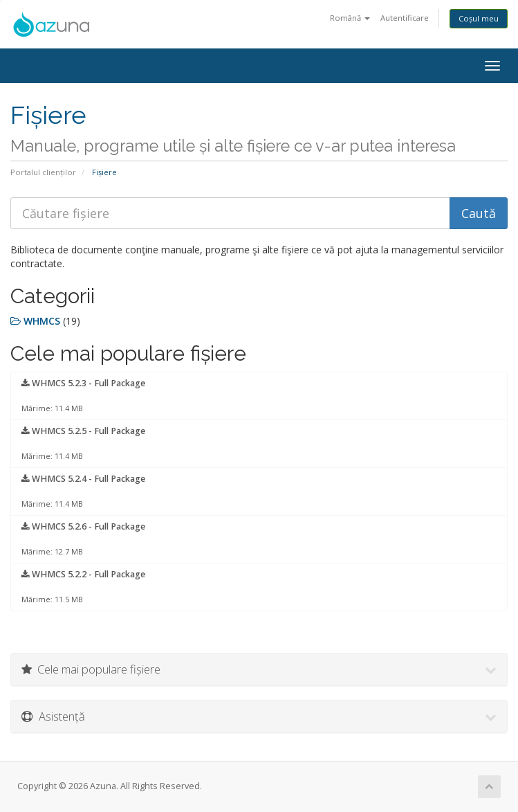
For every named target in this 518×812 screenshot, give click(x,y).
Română (350, 18)
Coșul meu (479, 18)
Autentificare (405, 18)
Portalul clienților (43, 172)
